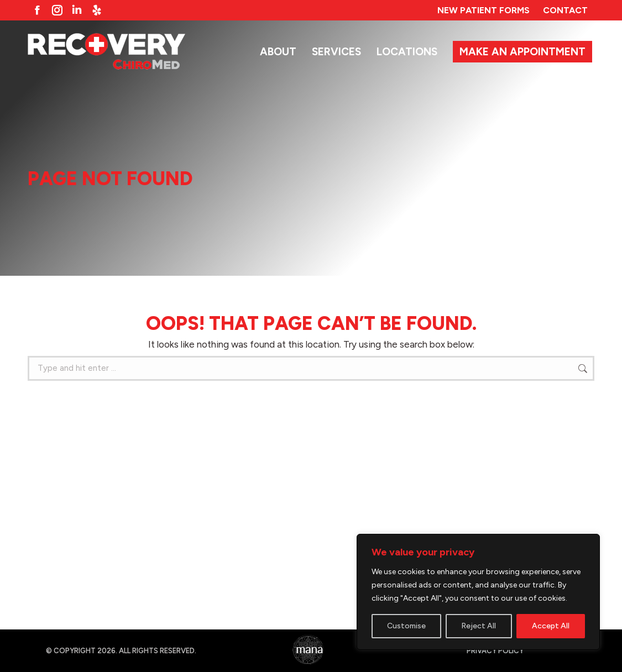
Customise (406, 626)
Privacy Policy (495, 651)
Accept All (551, 626)
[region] (478, 592)
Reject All (479, 626)
